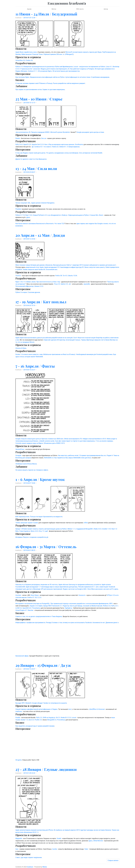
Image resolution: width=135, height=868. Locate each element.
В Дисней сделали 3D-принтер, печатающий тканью (62, 340)
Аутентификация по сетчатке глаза (78, 77)
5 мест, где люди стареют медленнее (29, 857)
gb (33, 147)
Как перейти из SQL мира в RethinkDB (67, 458)
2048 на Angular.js (49, 718)
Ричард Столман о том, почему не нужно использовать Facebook (69, 623)
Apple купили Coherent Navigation (43, 203)
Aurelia (55, 849)
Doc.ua (44, 138)
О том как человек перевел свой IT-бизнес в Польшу (34, 83)
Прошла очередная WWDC (40, 132)
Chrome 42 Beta (21, 348)
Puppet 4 (110, 455)
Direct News (35, 595)
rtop (59, 282)
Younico (18, 276)
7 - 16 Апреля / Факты (35, 366)
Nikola (45, 867)
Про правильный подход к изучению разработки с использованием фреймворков (79, 604)
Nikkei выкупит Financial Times (32, 54)
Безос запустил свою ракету (95, 267)
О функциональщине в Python (78, 215)
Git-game (19, 760)
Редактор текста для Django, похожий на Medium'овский (82, 606)
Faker (86, 849)
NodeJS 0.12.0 (66, 718)
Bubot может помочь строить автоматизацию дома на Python (45, 529)
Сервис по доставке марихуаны (54, 90)
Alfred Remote (98, 841)
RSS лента (80, 9)
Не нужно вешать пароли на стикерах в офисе (32, 470)
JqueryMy (87, 284)
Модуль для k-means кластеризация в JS (55, 69)
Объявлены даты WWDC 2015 (54, 443)
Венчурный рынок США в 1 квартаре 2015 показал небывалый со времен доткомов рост (85, 265)
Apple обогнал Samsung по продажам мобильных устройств (80, 585)
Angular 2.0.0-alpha (36, 606)
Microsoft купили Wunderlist (60, 132)
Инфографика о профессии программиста (30, 623)
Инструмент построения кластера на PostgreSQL (33, 604)
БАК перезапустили (22, 517)
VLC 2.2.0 (38, 597)
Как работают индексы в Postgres (82, 69)
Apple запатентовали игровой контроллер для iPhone (34, 830)
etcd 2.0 (31, 720)
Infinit (86, 523)
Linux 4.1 (109, 67)
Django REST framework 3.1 (53, 606)
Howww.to (82, 595)
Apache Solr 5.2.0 (38, 144)
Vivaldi (59, 838)
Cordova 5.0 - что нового (43, 147)
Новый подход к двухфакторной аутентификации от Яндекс (36, 709)
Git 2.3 (58, 718)
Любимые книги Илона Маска (26, 464)
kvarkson (30, 867)
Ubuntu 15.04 (73, 276)
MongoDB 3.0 (52, 720)
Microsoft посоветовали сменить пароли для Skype (84, 52)
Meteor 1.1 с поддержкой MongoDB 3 (80, 529)
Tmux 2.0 (57, 284)
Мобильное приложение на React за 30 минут (59, 354)
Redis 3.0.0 (98, 529)
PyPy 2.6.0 (19, 144)
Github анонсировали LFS (73, 439)
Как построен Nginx (22, 77)
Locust (74, 718)
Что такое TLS (59, 224)
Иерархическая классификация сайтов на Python (47, 77)
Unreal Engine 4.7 (21, 610)
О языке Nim (94, 215)
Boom (101, 215)
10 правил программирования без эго (93, 455)
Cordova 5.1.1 (32, 71)
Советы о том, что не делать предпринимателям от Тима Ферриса (39, 616)
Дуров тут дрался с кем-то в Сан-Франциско (31, 159)
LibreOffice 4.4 (94, 709)
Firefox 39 (29, 60)
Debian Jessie (31, 282)
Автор (106, 9)
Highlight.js (68, 608)
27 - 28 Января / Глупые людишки (46, 769)
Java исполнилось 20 (23, 132)
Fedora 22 (55, 147)
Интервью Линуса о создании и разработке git (32, 537)
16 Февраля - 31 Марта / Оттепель (46, 547)
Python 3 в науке (21, 292)
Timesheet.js (36, 608)
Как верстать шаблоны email (68, 455)
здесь (91, 841)
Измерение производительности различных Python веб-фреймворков (48, 67)
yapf (46, 531)
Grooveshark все (52, 270)
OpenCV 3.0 (27, 144)
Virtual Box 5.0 (20, 60)
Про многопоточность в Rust (46, 282)
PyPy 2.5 (39, 718)
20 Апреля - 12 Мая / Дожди (40, 235)
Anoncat (102, 709)
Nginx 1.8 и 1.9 (20, 282)
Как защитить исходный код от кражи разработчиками (35, 726)
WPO (111, 604)
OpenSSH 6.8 (27, 608)
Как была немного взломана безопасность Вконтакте (34, 224)
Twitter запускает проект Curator (27, 523)
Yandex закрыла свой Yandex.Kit (34, 270)
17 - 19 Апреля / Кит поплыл (41, 302)
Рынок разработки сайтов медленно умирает (69, 83)
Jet (70, 284)
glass (28, 217)
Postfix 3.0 (38, 720)
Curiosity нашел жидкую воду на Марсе (29, 443)
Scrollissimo (79, 144)
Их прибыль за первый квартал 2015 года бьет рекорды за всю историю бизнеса (82, 830)
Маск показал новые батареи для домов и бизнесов (34, 265)
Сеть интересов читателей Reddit (91, 153)
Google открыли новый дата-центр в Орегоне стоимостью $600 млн (39, 439)
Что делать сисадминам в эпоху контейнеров (62, 153)
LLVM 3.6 (19, 608)
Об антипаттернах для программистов (66, 71)
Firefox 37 (31, 597)
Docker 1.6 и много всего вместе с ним (29, 354)
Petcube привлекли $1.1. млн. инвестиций (93, 587)
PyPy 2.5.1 (115, 606)
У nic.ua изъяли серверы (104, 441)
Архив (29, 9)
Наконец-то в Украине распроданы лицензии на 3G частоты (37, 585)
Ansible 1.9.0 (106, 529)
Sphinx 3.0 (64, 284)
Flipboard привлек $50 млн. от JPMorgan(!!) (59, 54)
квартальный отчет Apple (35, 267)
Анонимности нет (99, 623)
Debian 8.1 (63, 147)
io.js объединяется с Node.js (57, 215)
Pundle (18, 718)
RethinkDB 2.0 (49, 458)
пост (70, 709)
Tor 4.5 (65, 276)
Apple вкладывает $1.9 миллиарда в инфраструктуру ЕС (64, 267)
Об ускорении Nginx (45, 71)
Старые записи (113, 860)
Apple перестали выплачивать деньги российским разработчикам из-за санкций (44, 338)
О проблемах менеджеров (100, 77)
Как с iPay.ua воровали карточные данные (59, 144)
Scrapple (18, 455)
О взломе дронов (34, 292)
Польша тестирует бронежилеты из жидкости (46, 517)
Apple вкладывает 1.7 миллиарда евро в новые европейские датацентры (52, 587)
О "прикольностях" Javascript (30, 69)
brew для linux (86, 458)
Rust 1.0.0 (29, 215)
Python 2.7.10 (20, 215)
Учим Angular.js (25, 531)
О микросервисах (73, 147)
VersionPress (20, 449)
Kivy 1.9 (42, 531)
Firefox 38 (59, 276)
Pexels (18, 138)
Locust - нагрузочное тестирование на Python (89, 67)
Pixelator (18, 209)
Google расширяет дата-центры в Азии (90, 132)
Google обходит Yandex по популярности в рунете (49, 703)
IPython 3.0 (107, 606)
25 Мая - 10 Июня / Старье (39, 99)
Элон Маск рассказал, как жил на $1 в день (103, 589)
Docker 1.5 (24, 720)
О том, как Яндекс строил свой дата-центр (30, 153)
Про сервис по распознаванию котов (29, 90)
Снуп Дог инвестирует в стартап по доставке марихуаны (75, 441)
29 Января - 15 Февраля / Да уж (43, 665)
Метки (54, 9)
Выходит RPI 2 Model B (23, 703)
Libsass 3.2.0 (39, 286)
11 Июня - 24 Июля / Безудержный (46, 14)
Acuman (18, 595)
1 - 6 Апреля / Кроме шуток (40, 479)
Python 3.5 (19, 67)
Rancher (31, 610)
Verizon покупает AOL (23, 203)
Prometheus (61, 720)
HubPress (19, 711)
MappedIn (19, 838)
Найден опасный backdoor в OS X (94, 439)
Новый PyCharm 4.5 (40, 215)
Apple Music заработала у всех (26, 52)
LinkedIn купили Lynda (47, 441)
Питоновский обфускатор (24, 286)
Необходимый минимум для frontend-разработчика (94, 354)
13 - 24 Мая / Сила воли (36, 168)
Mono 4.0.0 (34, 531)
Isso (17, 849)
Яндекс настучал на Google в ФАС (75, 589)
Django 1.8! (19, 529)
